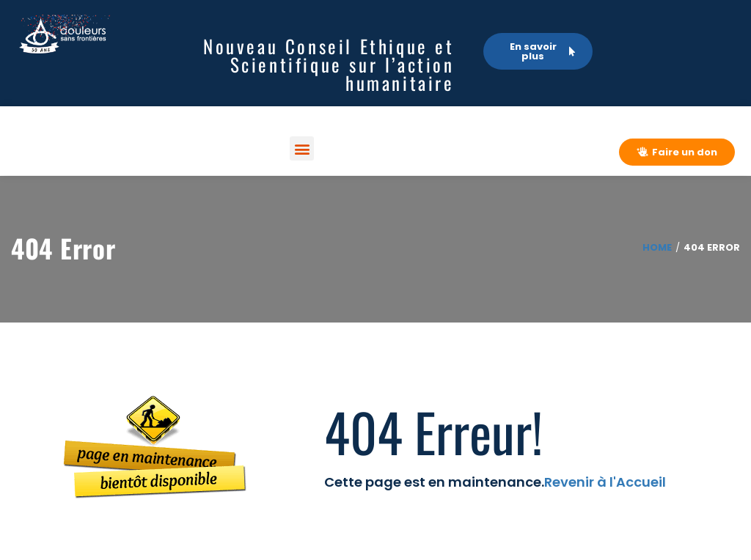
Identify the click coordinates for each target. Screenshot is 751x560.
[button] (302, 148)
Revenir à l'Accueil (605, 482)
